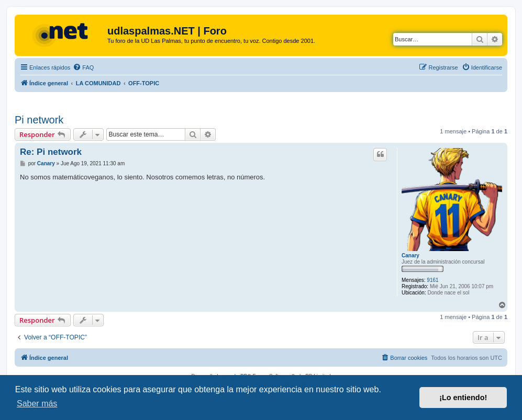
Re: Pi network (51, 152)
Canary (410, 256)
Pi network (39, 120)
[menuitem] (83, 67)
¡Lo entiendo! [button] (463, 398)
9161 (432, 280)
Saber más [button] (37, 404)
